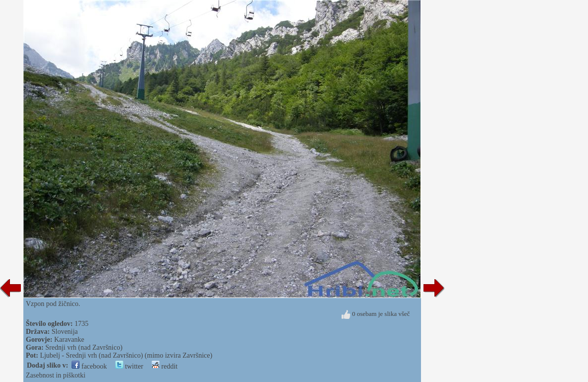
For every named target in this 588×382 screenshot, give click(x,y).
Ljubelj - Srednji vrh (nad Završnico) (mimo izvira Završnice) (126, 355)
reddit (165, 366)
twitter (129, 366)
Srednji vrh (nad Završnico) (84, 347)
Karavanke (69, 340)
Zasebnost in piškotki (56, 375)
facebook (89, 366)
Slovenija (65, 332)
